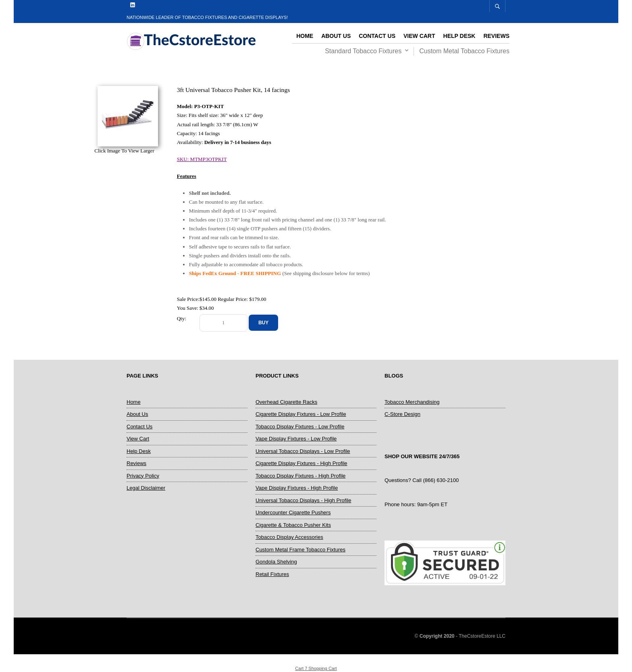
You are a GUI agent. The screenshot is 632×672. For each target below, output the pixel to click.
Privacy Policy (143, 476)
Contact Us (377, 36)
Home (305, 36)
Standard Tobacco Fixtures (363, 51)
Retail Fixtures (272, 574)
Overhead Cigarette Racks (286, 402)
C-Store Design (402, 414)
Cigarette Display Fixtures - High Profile (301, 463)
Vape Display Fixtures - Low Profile (296, 439)
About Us (336, 36)
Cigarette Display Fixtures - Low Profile (301, 414)
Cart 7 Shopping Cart (316, 668)
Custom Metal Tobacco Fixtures (464, 51)
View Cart (419, 36)
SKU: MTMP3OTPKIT (202, 159)
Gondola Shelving (276, 562)
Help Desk (459, 36)
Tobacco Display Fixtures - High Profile (300, 476)
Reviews (496, 36)
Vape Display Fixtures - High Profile (297, 488)
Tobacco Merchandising (412, 402)
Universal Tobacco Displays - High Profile (303, 500)
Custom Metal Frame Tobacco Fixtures (300, 550)
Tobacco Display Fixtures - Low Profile (300, 427)
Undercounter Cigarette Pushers (293, 512)
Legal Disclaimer (146, 488)
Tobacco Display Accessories (289, 537)
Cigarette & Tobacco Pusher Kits (293, 525)
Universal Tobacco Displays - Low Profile (303, 451)
